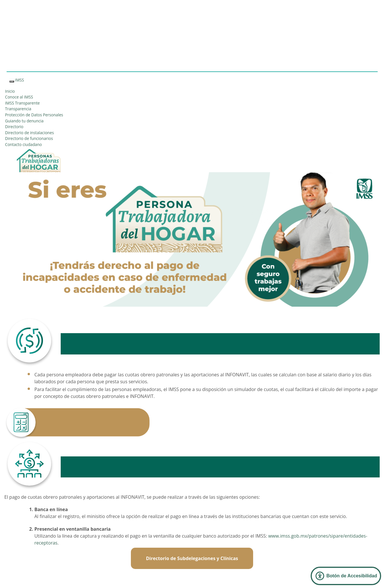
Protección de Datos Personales (34, 115)
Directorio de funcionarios (29, 138)
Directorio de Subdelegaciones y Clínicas (192, 558)
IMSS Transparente (23, 103)
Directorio (14, 127)
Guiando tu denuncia (24, 121)
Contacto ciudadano (24, 144)
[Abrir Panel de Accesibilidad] (346, 576)
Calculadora (192, 419)
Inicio (10, 91)
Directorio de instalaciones (30, 133)
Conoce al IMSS (19, 97)
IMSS (19, 80)
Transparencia (18, 109)
